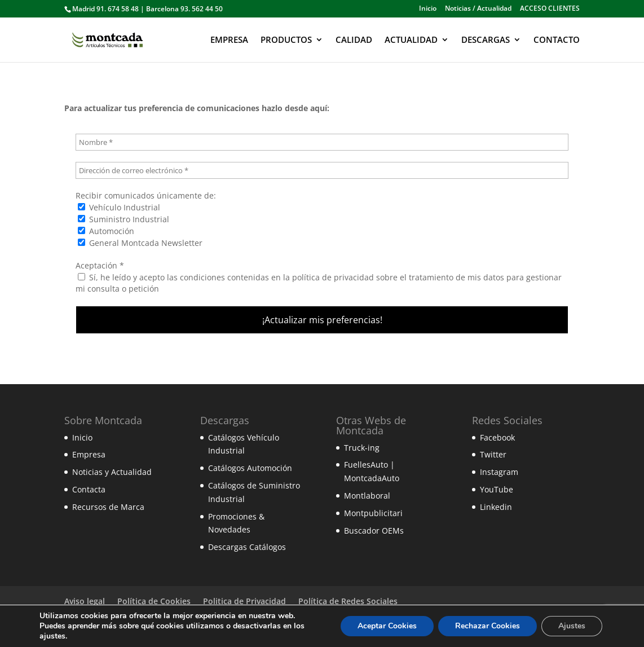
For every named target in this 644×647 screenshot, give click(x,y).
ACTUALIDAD (411, 40)
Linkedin (496, 507)
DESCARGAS (486, 40)
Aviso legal (85, 601)
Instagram (499, 472)
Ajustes (572, 626)
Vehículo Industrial (119, 207)
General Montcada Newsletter (140, 243)
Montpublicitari (373, 513)
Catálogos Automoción (250, 468)
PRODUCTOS (286, 40)
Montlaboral (367, 496)
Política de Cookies (154, 601)
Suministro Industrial (123, 219)
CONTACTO (557, 40)
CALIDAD (354, 40)
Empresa (89, 454)
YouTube (497, 489)
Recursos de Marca (108, 507)
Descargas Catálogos (247, 547)
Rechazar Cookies (488, 626)
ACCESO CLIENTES (550, 9)
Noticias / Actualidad (478, 9)
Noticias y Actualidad (112, 472)
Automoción (106, 231)
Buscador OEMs (374, 531)
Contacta (89, 489)
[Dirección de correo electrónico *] (322, 170)
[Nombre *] (322, 142)
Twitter (493, 454)
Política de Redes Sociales (348, 601)
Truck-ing (362, 448)
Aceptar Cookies (387, 626)
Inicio (428, 9)
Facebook (497, 437)
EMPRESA (229, 40)
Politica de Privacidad (244, 601)
